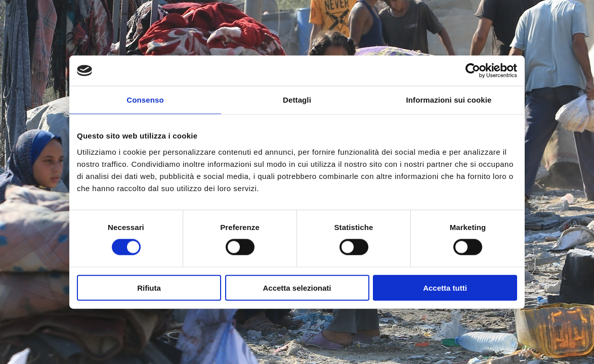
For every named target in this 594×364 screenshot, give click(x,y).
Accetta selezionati (297, 287)
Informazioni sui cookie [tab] (449, 100)
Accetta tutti (445, 287)
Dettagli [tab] (297, 100)
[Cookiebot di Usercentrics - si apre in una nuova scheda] (473, 71)
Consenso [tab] (145, 100)
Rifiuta (149, 287)
